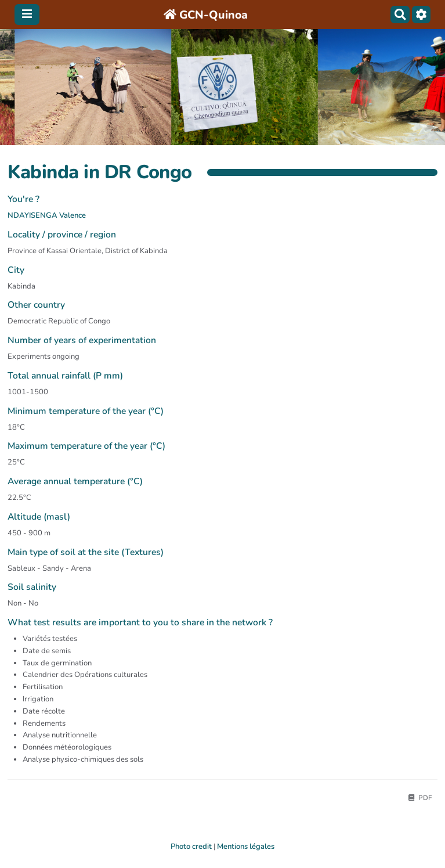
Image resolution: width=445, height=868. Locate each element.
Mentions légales (246, 847)
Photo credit (191, 847)
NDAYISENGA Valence (47, 215)
